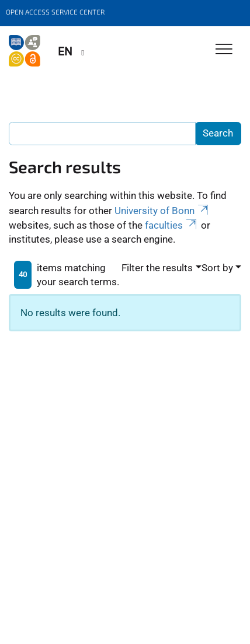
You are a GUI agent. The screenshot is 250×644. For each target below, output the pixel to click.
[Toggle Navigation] (224, 50)
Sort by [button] (217, 268)
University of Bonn (162, 211)
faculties (172, 225)
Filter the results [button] (157, 268)
